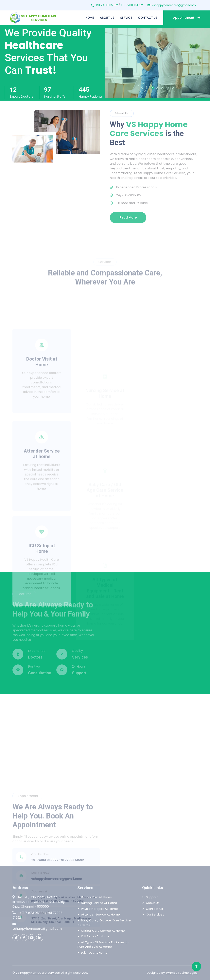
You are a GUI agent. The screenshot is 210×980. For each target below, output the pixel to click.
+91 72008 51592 (132, 5)
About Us (107, 18)
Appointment (187, 18)
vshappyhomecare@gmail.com (174, 5)
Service (126, 18)
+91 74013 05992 (107, 5)
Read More (128, 217)
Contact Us (148, 18)
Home (90, 18)
